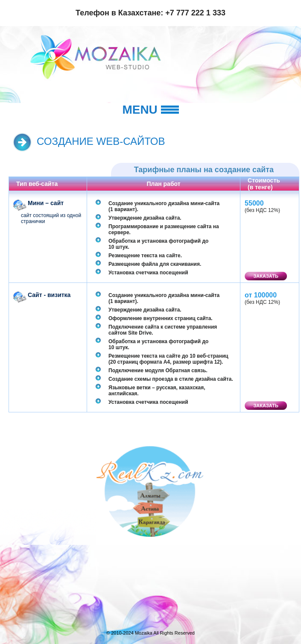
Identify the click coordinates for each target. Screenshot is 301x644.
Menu (150, 110)
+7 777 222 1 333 (195, 13)
